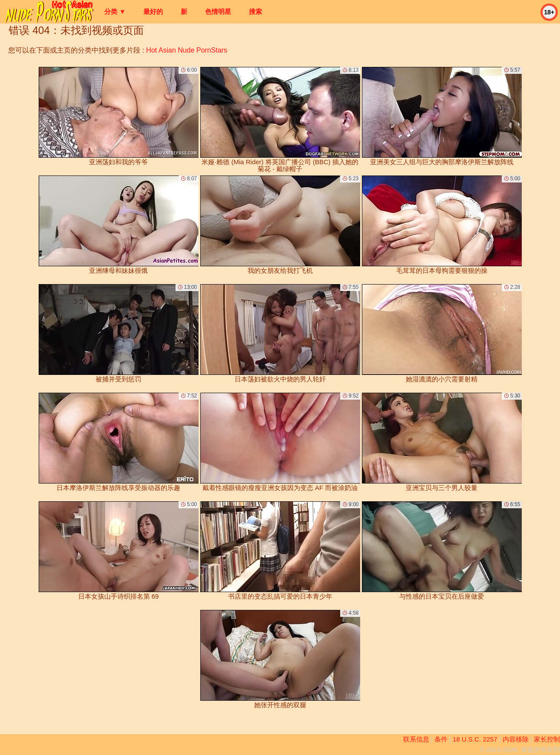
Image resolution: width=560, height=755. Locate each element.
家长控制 (547, 739)
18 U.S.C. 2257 (475, 739)
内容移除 (516, 739)
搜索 (255, 12)
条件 (441, 739)
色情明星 (218, 12)
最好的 (153, 12)
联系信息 (416, 739)
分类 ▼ (115, 12)
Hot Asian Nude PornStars (187, 50)
